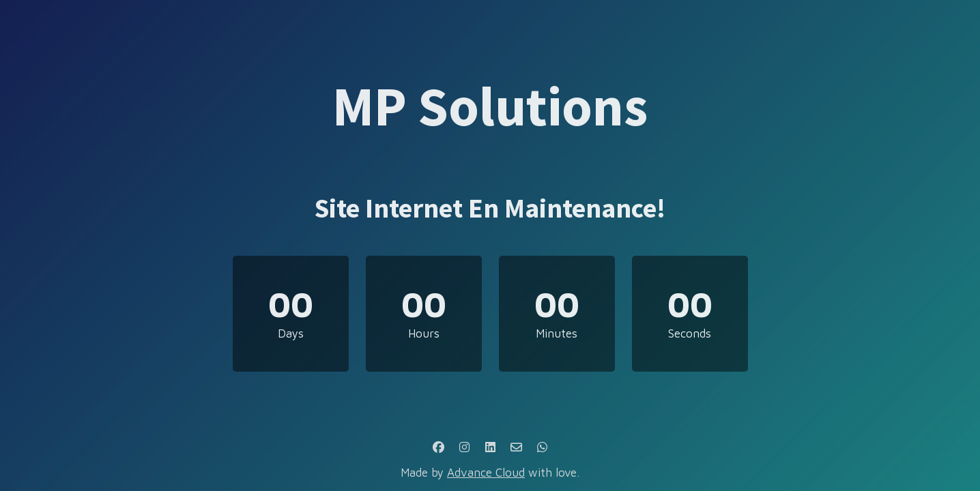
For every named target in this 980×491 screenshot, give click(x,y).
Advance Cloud (486, 473)
